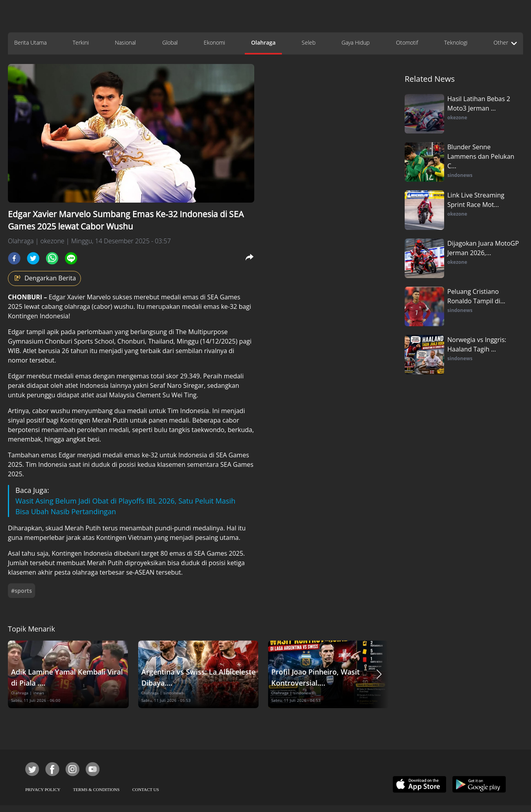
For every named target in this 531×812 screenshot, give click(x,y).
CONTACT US (146, 789)
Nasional (125, 42)
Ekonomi (214, 42)
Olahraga (263, 42)
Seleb (309, 42)
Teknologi (456, 42)
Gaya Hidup (356, 42)
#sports (22, 591)
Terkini (81, 42)
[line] (71, 258)
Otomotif (407, 42)
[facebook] (14, 258)
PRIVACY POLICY (43, 789)
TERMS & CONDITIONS (96, 789)
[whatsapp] (52, 258)
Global (170, 42)
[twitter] (33, 258)
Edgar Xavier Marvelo (80, 297)
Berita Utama (30, 42)
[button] (379, 674)
